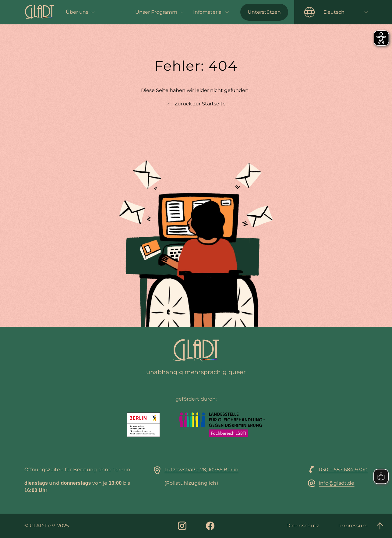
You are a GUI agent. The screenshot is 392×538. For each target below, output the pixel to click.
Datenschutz (303, 526)
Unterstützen (264, 12)
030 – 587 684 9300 (343, 470)
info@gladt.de (337, 483)
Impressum (353, 526)
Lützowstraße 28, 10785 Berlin (201, 470)
